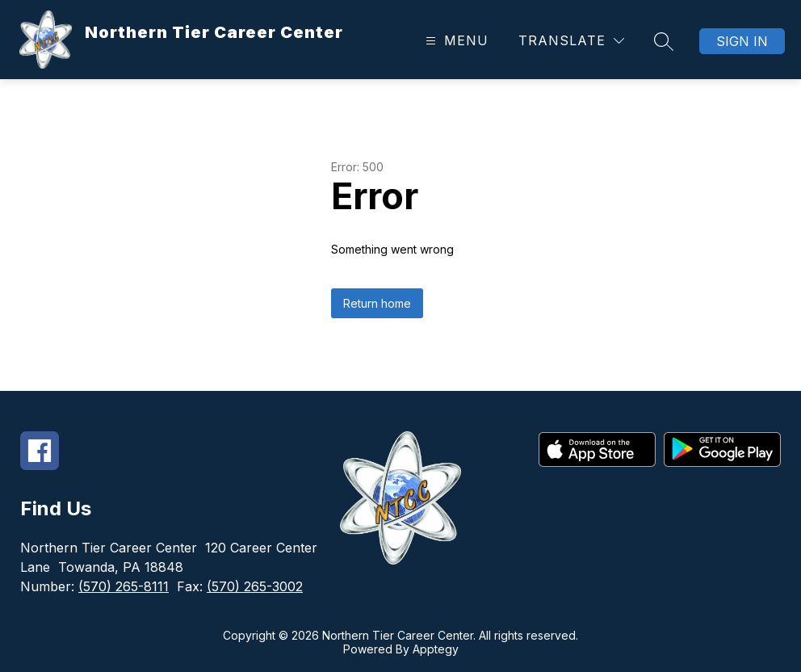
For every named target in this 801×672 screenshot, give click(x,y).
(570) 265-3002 (255, 586)
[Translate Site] (571, 41)
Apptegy (436, 649)
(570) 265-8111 (124, 586)
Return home (377, 303)
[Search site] (664, 41)
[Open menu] (455, 41)
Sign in (742, 41)
